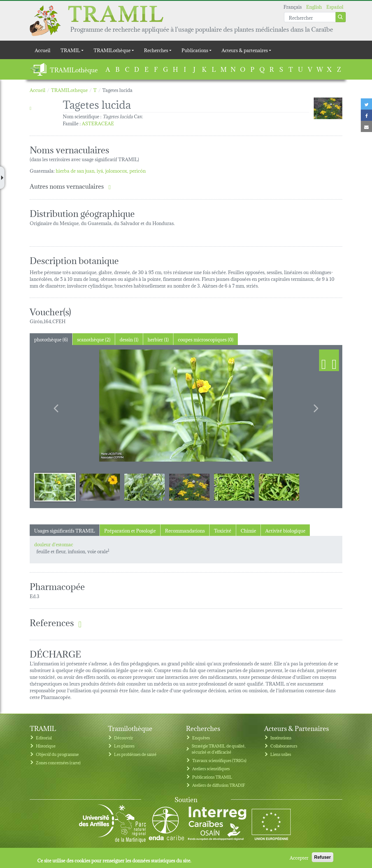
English (314, 6)
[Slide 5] (234, 487)
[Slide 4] (189, 487)
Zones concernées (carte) (58, 762)
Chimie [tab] (248, 530)
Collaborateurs (284, 746)
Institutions (281, 738)
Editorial (44, 738)
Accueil (43, 50)
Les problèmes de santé (135, 754)
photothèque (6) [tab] (51, 339)
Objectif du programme (57, 754)
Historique (46, 746)
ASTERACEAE (98, 123)
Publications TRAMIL (212, 777)
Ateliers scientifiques (211, 768)
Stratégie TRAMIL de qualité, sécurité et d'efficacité (218, 749)
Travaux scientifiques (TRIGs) (219, 760)
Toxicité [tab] (223, 530)
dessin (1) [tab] (129, 339)
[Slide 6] (279, 487)
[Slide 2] (100, 487)
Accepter (299, 857)
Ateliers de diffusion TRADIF (219, 785)
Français (293, 6)
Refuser (323, 857)
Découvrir (124, 738)
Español (335, 6)
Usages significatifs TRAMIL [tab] (65, 530)
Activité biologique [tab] (285, 530)
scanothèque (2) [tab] (94, 339)
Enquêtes (201, 738)
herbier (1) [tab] (158, 339)
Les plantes (124, 746)
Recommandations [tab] (185, 530)
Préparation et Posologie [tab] (130, 530)
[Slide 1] (55, 487)
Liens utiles (281, 754)
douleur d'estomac (54, 544)
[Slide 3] (145, 487)
